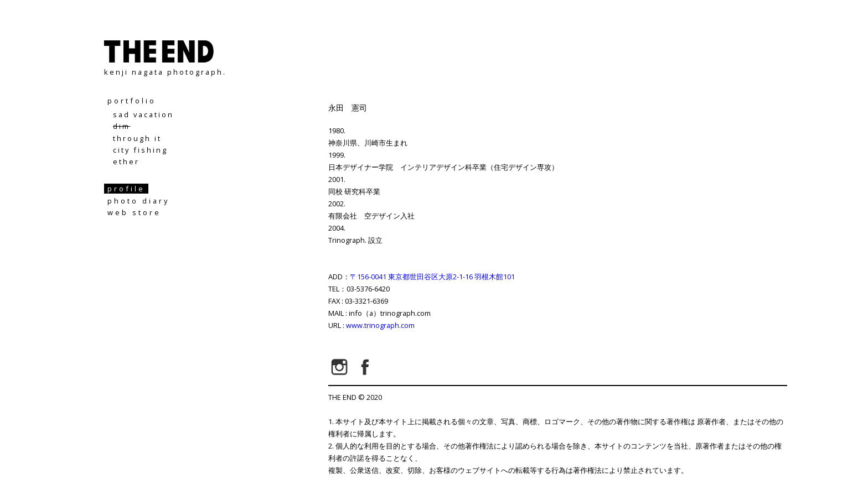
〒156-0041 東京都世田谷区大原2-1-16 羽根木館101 (432, 277)
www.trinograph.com (380, 325)
